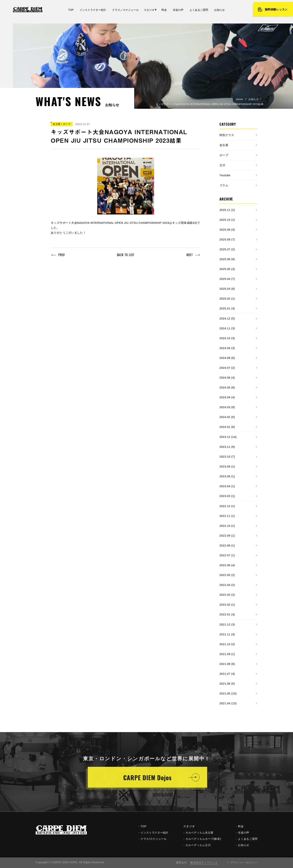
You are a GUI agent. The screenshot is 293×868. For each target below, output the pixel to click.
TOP (142, 829)
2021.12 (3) (227, 624)
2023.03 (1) (227, 496)
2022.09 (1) (227, 536)
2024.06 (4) (227, 378)
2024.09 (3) (227, 348)
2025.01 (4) (227, 308)
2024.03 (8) (227, 407)
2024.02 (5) (227, 417)
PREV (62, 255)
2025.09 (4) (227, 230)
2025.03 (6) (227, 289)
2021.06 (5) (227, 684)
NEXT (190, 255)
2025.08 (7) (227, 239)
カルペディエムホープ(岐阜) (202, 842)
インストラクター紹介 (153, 835)
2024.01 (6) (227, 427)
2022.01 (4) (227, 614)
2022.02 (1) (227, 605)
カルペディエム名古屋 (198, 835)
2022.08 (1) (227, 545)
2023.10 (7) (227, 457)
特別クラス (227, 135)
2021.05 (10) (228, 693)
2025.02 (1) (227, 299)
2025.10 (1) (227, 220)
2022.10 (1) (227, 526)
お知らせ (254, 99)
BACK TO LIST (126, 255)
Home (240, 99)
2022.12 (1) (227, 506)
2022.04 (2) (227, 585)
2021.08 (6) (227, 664)
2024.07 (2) (227, 368)
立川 (222, 165)
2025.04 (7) (227, 279)
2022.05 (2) (227, 575)
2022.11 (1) (227, 516)
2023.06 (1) (227, 476)
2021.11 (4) (227, 634)
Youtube (225, 175)
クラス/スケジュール (152, 842)
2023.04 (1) (227, 486)
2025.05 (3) (227, 269)
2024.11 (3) (227, 328)
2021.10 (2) (227, 644)
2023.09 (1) (227, 466)
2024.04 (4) (227, 397)
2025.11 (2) (227, 210)
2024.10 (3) (227, 338)
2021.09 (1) (227, 654)
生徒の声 (242, 835)
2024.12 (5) (227, 318)
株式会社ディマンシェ (204, 863)
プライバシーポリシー (244, 863)
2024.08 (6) (227, 358)
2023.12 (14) (228, 437)
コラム (224, 185)
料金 (240, 829)
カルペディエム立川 (197, 848)
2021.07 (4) (227, 674)
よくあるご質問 (247, 842)
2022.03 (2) (227, 595)
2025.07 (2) (227, 249)
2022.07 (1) (227, 555)
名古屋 (224, 145)
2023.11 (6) (227, 447)
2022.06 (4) (227, 565)
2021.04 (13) (228, 703)
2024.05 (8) (227, 387)
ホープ (224, 155)
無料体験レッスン (273, 9)
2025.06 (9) (227, 259)
